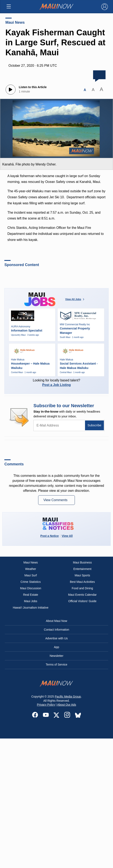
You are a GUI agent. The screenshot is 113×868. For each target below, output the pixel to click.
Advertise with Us (56, 638)
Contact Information (56, 630)
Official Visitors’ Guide (82, 601)
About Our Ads (67, 705)
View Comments (56, 500)
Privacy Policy (46, 705)
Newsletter (56, 656)
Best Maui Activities (82, 582)
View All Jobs (75, 299)
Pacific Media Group (68, 697)
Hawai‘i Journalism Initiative (31, 608)
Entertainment (82, 569)
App (56, 647)
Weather (31, 569)
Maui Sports (82, 575)
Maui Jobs (31, 601)
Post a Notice (50, 536)
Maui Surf (31, 575)
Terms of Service (56, 665)
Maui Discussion (31, 588)
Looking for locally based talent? (56, 383)
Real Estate (31, 595)
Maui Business (82, 562)
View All (67, 536)
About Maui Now (56, 621)
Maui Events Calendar (82, 595)
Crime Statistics (31, 582)
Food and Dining (82, 588)
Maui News (15, 22)
